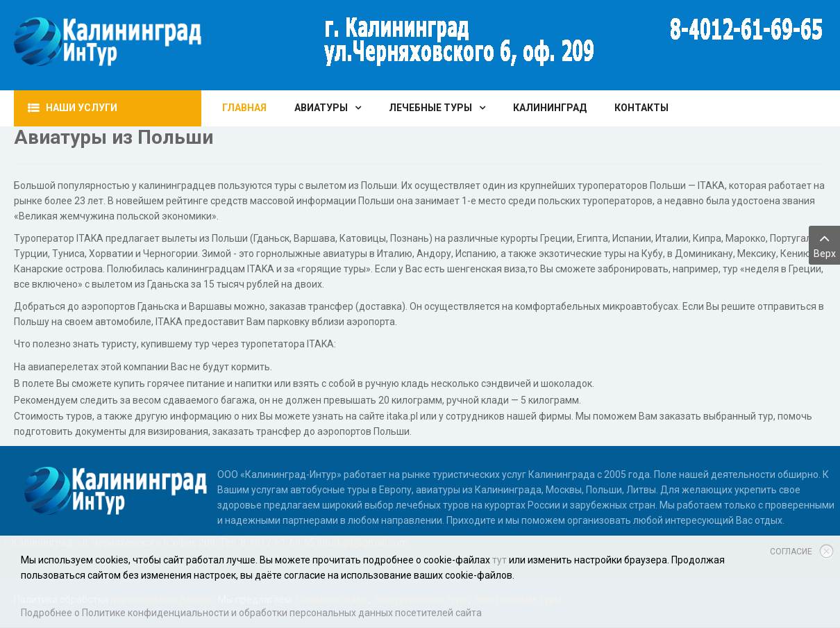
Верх (824, 244)
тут (499, 560)
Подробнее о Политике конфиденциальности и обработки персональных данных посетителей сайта (251, 613)
